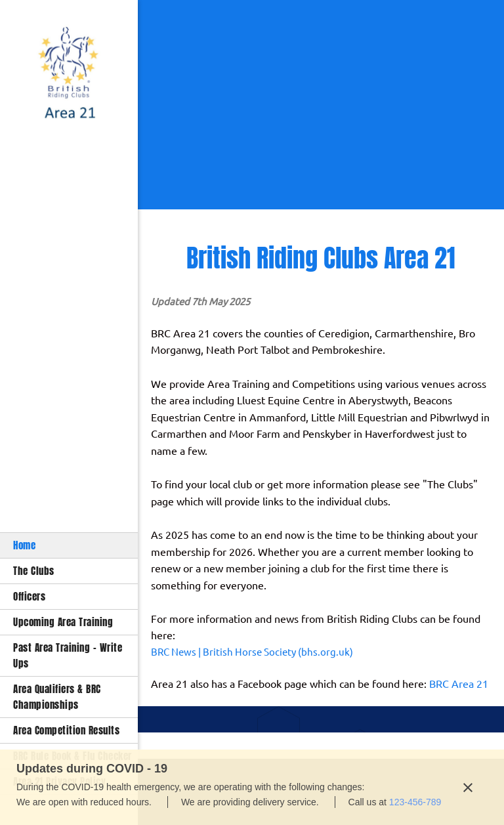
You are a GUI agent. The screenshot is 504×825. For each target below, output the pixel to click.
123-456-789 (415, 802)
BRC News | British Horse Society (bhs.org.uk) (252, 652)
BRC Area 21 (459, 684)
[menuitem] (69, 545)
